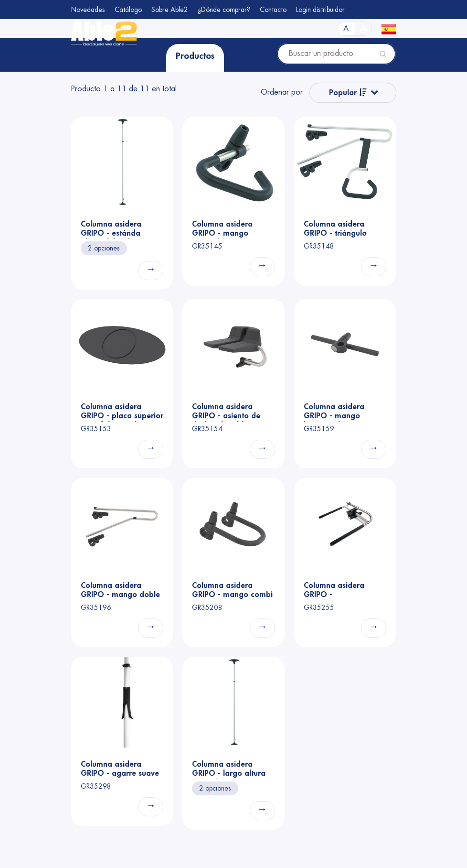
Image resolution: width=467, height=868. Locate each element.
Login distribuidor (320, 10)
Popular (348, 92)
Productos (195, 56)
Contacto (273, 10)
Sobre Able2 (170, 10)
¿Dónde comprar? (224, 10)
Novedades (88, 10)
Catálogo (128, 10)
